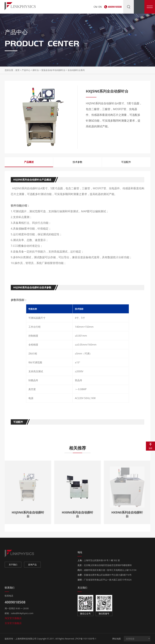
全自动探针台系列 (76, 70)
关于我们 (13, 565)
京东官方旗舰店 (13, 623)
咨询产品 (32, 565)
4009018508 (115, 7)
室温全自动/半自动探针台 (54, 70)
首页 (17, 70)
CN (95, 7)
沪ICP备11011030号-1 (86, 639)
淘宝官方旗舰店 (13, 618)
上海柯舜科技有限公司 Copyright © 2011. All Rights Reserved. (45, 639)
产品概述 (29, 162)
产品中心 (26, 70)
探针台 (36, 70)
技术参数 (77, 162)
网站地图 (117, 639)
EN (100, 7)
